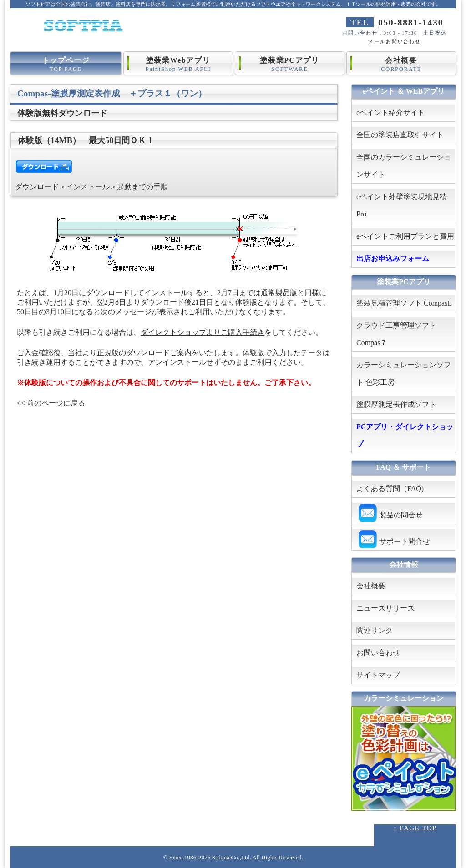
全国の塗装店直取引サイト (400, 135)
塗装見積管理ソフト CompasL (404, 303)
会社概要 (401, 65)
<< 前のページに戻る (51, 403)
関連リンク (375, 630)
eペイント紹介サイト (391, 113)
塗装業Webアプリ (178, 65)
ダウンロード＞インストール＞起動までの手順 (91, 187)
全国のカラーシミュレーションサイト (404, 166)
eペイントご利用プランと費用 (405, 236)
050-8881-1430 (411, 23)
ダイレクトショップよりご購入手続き (203, 332)
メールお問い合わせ (395, 41)
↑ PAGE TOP (415, 828)
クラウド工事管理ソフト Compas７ (396, 334)
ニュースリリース (385, 608)
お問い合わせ (378, 653)
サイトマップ (378, 675)
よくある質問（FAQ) (390, 489)
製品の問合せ (390, 513)
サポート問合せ (393, 539)
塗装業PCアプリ (290, 65)
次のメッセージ (126, 312)
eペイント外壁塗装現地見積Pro (402, 205)
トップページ (66, 65)
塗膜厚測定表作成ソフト (400, 404)
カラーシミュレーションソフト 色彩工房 (404, 374)
